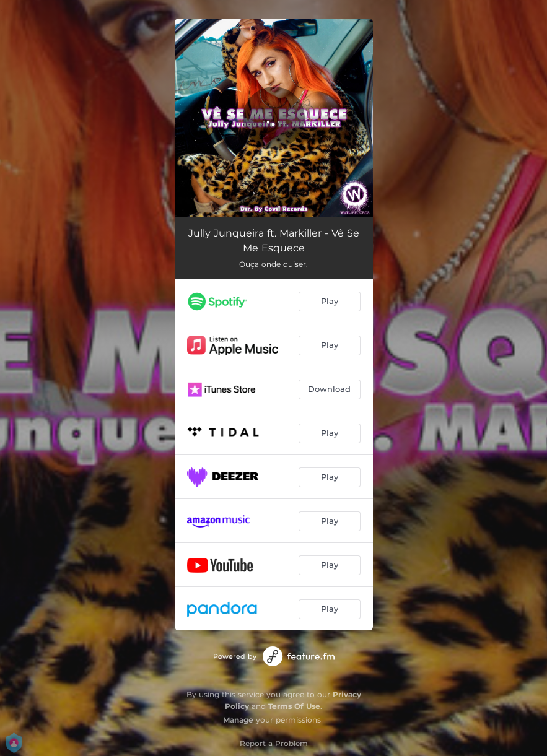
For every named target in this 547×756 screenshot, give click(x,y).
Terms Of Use (294, 706)
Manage (238, 720)
